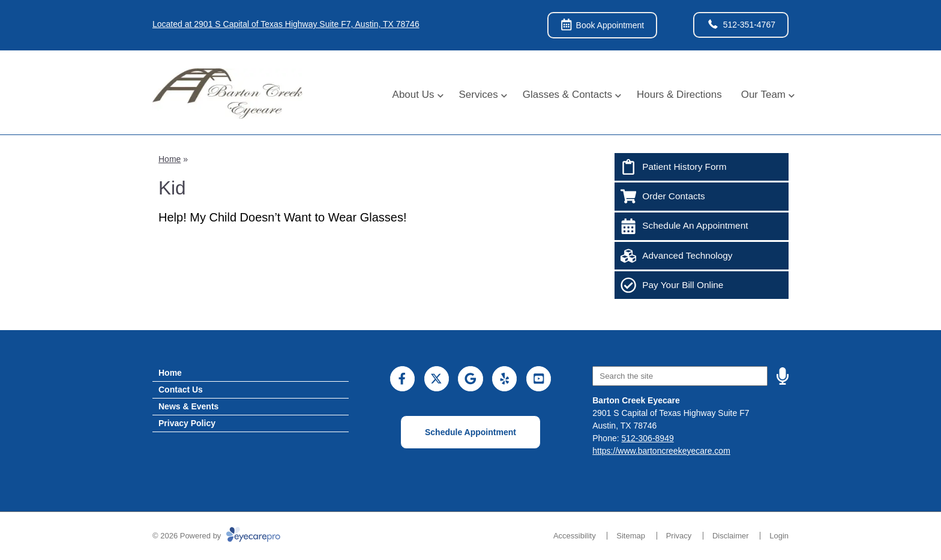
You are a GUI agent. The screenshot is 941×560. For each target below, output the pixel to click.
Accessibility (575, 536)
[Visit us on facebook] (402, 378)
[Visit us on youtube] (539, 378)
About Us (413, 95)
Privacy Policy (187, 423)
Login (779, 536)
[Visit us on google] (470, 378)
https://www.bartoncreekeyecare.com (661, 451)
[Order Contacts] (702, 196)
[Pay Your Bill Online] (702, 285)
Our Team (763, 95)
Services (479, 95)
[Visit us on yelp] (504, 378)
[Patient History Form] (702, 167)
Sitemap (631, 536)
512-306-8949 (648, 438)
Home (170, 159)
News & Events (188, 406)
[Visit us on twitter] (437, 378)
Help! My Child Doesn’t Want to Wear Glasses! (282, 217)
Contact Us (181, 390)
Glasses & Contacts (567, 95)
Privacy (679, 536)
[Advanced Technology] (702, 256)
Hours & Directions (679, 95)
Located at (286, 24)
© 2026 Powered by (216, 536)
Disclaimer (731, 536)
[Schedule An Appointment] (702, 226)
